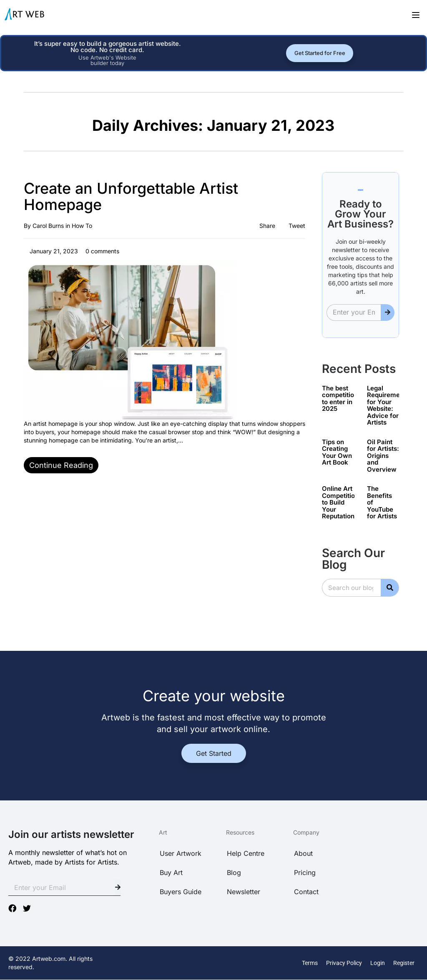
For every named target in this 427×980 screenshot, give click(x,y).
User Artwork (181, 853)
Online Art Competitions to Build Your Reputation (342, 502)
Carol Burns (48, 226)
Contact (306, 892)
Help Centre (246, 853)
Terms (310, 963)
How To (82, 226)
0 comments (102, 251)
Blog (234, 872)
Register (404, 963)
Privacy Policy (344, 963)
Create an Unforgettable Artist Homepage (131, 197)
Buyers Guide (181, 892)
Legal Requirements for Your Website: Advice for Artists (388, 405)
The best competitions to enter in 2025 (342, 399)
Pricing (305, 872)
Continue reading (61, 465)
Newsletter (244, 892)
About (303, 853)
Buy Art (171, 872)
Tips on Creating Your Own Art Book (337, 452)
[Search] (390, 588)
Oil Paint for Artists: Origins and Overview (383, 456)
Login (378, 963)
